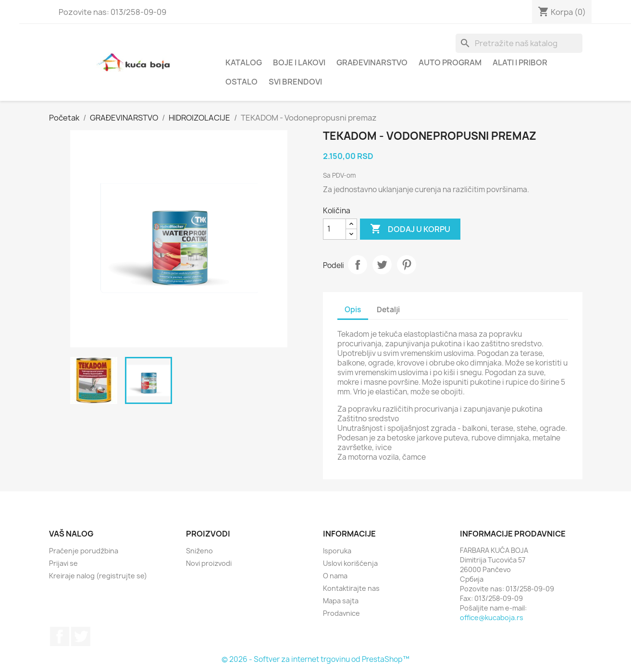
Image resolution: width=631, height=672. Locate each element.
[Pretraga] (519, 43)
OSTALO (241, 82)
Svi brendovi (295, 82)
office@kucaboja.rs (492, 617)
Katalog (244, 62)
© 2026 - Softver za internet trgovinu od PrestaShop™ (315, 659)
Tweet (382, 265)
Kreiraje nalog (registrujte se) (98, 576)
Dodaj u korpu (410, 229)
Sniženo (199, 551)
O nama (335, 576)
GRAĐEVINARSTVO (372, 62)
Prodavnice (341, 613)
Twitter (81, 636)
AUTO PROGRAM (450, 62)
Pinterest (407, 265)
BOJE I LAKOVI (299, 62)
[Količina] (334, 229)
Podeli (358, 265)
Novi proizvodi (209, 563)
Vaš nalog (71, 534)
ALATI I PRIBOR (520, 62)
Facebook (60, 636)
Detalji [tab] (388, 310)
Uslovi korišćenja (350, 563)
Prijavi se (63, 563)
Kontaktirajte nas (351, 588)
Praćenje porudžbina (84, 551)
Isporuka (337, 551)
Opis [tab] (353, 310)
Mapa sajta (341, 601)
